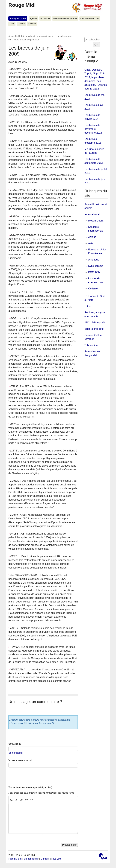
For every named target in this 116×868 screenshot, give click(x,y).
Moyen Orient (96, 221)
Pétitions (32, 24)
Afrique (92, 237)
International (45, 36)
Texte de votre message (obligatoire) (30, 788)
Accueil (12, 36)
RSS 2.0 (56, 859)
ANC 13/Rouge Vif (95, 323)
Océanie (93, 289)
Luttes (88, 306)
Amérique (94, 260)
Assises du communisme (65, 18)
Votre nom (15, 744)
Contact (45, 859)
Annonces (45, 18)
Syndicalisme (96, 266)
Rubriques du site (18, 18)
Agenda (33, 18)
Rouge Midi (22, 5)
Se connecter (16, 753)
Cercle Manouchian (90, 18)
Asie (91, 243)
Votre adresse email (20, 760)
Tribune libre (91, 345)
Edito (12, 24)
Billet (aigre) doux (94, 329)
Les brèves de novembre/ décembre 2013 (93, 129)
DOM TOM (94, 272)
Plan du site (15, 859)
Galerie (21, 24)
